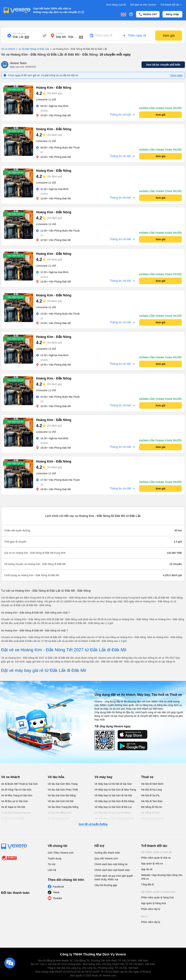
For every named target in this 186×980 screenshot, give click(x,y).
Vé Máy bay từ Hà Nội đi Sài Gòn (113, 784)
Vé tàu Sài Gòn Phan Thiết (63, 790)
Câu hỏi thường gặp (106, 885)
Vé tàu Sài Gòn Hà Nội (61, 801)
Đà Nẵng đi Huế (150, 813)
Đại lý (145, 917)
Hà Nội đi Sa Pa (150, 795)
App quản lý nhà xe (152, 864)
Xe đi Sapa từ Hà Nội (13, 807)
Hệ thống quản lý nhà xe (157, 852)
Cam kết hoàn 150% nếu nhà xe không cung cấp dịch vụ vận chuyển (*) (57, 10)
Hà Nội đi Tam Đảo (152, 801)
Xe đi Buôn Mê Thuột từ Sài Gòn (19, 784)
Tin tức (52, 864)
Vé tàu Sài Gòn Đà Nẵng (62, 795)
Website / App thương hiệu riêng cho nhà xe (162, 877)
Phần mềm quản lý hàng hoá (157, 897)
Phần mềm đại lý (151, 909)
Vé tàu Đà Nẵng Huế (60, 813)
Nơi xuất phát (19, 33)
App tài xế (147, 869)
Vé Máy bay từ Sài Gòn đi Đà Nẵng (114, 801)
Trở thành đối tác (171, 5)
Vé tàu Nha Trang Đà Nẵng (63, 807)
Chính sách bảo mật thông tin (111, 864)
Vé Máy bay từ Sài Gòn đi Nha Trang (115, 790)
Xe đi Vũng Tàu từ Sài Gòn (16, 790)
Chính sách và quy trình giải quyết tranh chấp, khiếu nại (114, 878)
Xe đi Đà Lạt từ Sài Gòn (15, 801)
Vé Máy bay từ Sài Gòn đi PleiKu (113, 813)
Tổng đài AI (148, 884)
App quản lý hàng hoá (153, 903)
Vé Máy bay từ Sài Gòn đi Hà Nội (113, 795)
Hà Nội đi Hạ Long (152, 790)
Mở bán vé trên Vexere (143, 5)
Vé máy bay (103, 777)
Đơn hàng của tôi (116, 5)
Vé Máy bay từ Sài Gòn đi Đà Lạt (113, 807)
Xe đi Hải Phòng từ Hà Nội (16, 813)
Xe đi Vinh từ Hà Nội (13, 819)
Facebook (58, 887)
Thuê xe (147, 777)
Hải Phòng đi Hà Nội (153, 819)
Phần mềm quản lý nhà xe (156, 858)
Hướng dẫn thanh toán (107, 853)
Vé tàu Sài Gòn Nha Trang (63, 784)
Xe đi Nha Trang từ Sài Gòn (17, 795)
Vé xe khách (8, 49)
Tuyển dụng (55, 858)
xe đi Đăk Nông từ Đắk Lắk (32, 49)
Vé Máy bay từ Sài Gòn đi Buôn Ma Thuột (114, 820)
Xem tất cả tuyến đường (93, 824)
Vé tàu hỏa (56, 777)
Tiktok (56, 892)
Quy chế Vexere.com (106, 858)
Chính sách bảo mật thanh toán (112, 870)
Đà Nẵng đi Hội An (152, 807)
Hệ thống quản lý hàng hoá (158, 892)
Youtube (57, 898)
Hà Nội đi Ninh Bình (152, 784)
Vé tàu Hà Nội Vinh (59, 819)
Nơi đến (60, 33)
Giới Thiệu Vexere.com (61, 853)
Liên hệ (52, 870)
